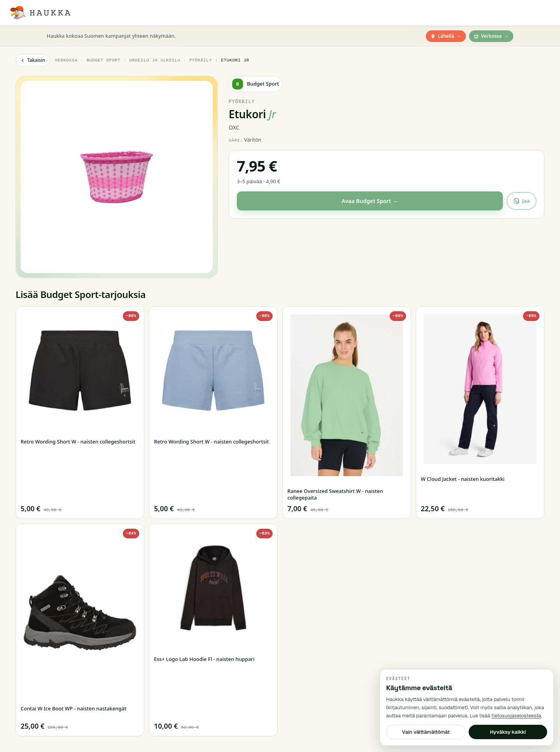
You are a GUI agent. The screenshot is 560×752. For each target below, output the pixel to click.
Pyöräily (201, 60)
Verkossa (491, 36)
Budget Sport (103, 60)
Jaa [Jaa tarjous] (521, 201)
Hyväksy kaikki (508, 732)
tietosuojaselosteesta (516, 716)
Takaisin (33, 60)
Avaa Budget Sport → (370, 201)
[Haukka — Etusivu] (40, 13)
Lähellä (446, 36)
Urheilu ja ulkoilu (155, 60)
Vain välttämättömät (426, 732)
